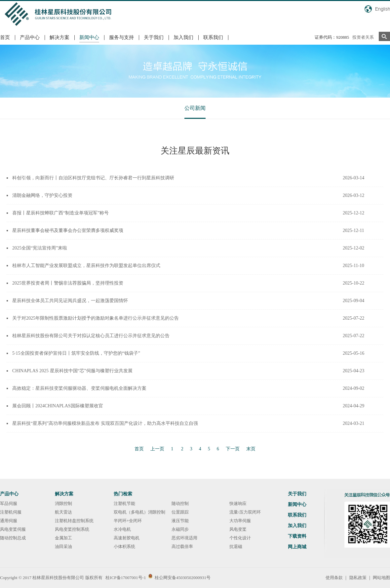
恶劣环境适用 (184, 538)
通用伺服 (9, 521)
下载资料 (297, 536)
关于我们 (154, 37)
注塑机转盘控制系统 (74, 521)
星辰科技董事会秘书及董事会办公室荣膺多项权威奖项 (68, 230)
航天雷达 (63, 512)
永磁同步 (180, 529)
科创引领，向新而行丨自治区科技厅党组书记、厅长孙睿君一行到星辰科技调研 (93, 178)
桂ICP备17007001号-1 (126, 578)
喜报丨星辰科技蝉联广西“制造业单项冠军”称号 (60, 213)
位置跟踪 (180, 512)
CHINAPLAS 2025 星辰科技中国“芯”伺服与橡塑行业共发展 (72, 371)
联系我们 (213, 37)
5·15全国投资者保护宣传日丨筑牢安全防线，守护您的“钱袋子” (76, 353)
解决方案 (59, 37)
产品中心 (30, 37)
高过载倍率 (182, 546)
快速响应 (238, 503)
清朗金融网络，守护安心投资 (42, 195)
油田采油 (63, 546)
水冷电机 (122, 529)
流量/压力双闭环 (245, 512)
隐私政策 (358, 578)
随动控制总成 (13, 538)
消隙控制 (63, 503)
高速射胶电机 (127, 538)
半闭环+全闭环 (128, 521)
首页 (5, 37)
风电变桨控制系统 (72, 529)
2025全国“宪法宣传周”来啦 (40, 248)
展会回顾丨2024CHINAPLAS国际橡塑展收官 (58, 406)
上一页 (157, 449)
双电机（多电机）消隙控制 (139, 512)
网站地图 (381, 578)
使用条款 (334, 578)
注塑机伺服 (11, 512)
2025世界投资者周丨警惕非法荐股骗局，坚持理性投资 (68, 283)
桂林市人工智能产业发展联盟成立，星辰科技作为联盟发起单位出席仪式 (86, 266)
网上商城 (297, 547)
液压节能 (180, 521)
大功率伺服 (240, 521)
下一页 (233, 449)
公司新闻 (195, 108)
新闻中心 (89, 37)
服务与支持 (121, 37)
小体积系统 (124, 546)
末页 (251, 449)
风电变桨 (238, 529)
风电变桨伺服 (13, 529)
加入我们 (183, 37)
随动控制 (180, 503)
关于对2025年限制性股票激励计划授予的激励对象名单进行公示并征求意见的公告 (96, 318)
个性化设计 (240, 538)
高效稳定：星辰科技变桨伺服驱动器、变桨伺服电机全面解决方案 (79, 388)
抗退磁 (236, 546)
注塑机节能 (124, 503)
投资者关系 (363, 37)
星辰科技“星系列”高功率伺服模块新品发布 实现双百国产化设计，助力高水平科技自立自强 (105, 423)
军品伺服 (9, 503)
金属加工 (63, 538)
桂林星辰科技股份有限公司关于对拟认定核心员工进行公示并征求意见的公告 (91, 336)
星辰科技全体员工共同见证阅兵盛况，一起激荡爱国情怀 (70, 301)
